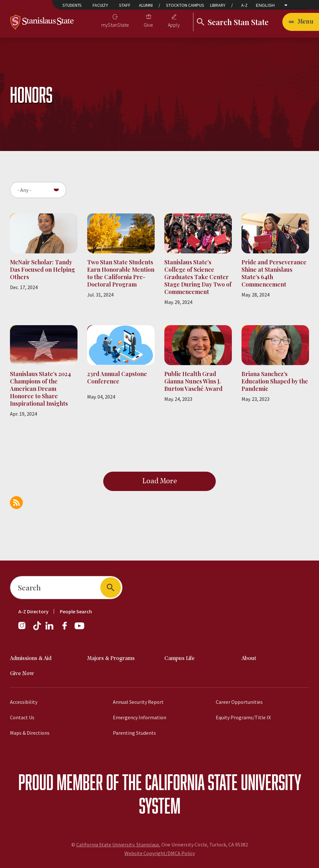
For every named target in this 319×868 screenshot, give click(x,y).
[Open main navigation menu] (301, 22)
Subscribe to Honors (16, 503)
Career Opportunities (239, 702)
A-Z (244, 5)
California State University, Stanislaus (118, 844)
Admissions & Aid (31, 659)
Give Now (22, 674)
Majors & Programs (111, 659)
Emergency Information (140, 717)
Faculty (100, 5)
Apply (174, 25)
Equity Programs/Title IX (243, 717)
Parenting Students (134, 733)
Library (218, 5)
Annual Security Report (138, 702)
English (265, 5)
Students (72, 5)
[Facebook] (67, 629)
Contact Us (22, 717)
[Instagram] (24, 629)
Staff (125, 5)
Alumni (146, 5)
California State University (223, 782)
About (249, 659)
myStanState (115, 25)
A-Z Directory (33, 611)
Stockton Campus (185, 5)
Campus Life (179, 659)
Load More (160, 481)
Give (148, 25)
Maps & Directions (30, 733)
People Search (76, 611)
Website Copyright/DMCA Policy (160, 853)
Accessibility (24, 702)
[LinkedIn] (50, 629)
